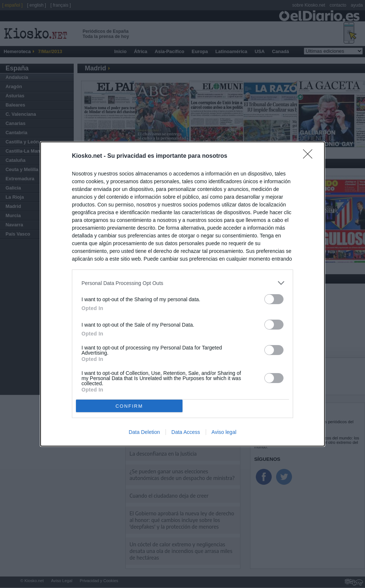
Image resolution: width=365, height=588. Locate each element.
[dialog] (182, 294)
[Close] (310, 156)
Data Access (186, 432)
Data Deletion (144, 432)
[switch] (274, 299)
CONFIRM (129, 406)
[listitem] (182, 283)
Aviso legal (224, 432)
